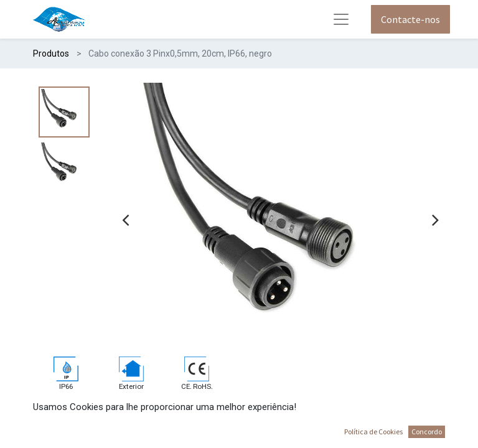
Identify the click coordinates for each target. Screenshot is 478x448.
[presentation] (125, 220)
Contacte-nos (410, 19)
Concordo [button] (427, 432)
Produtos (51, 54)
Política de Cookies (373, 432)
